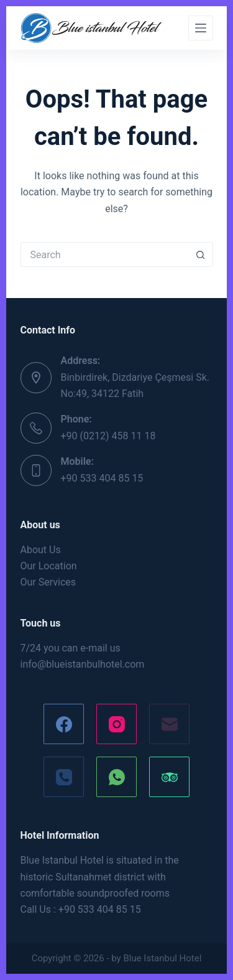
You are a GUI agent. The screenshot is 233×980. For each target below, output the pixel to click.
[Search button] (201, 254)
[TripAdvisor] (169, 777)
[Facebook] (64, 724)
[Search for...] (104, 254)
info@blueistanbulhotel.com (83, 664)
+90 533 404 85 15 (102, 478)
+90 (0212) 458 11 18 (108, 436)
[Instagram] (116, 724)
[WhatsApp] (116, 777)
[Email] (169, 724)
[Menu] (201, 28)
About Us (41, 550)
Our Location (49, 566)
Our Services (48, 582)
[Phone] (64, 777)
